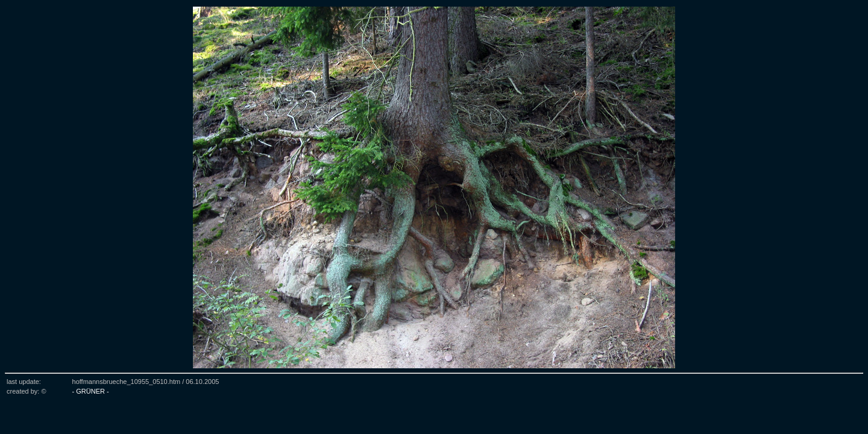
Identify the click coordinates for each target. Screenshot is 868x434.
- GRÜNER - (91, 391)
